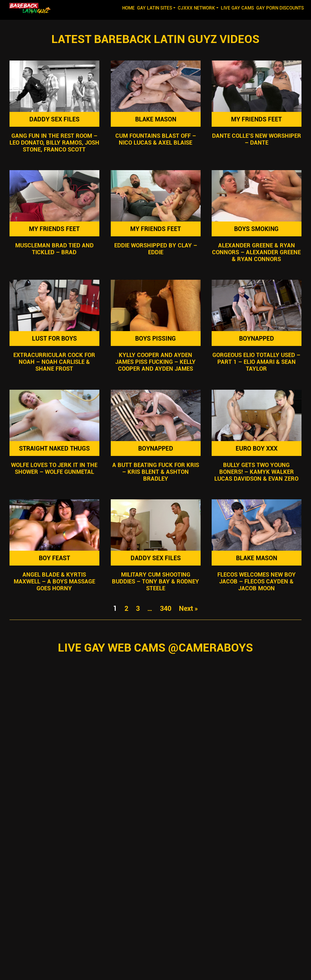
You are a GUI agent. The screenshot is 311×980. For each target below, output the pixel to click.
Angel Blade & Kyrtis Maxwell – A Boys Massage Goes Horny (54, 582)
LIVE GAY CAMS (237, 8)
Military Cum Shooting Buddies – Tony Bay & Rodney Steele (155, 582)
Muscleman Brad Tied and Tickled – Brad (54, 249)
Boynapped (257, 339)
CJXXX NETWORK (196, 8)
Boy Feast (54, 558)
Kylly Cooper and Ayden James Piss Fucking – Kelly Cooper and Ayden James (155, 362)
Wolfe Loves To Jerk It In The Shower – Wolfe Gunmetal (54, 468)
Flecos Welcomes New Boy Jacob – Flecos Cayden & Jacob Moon (257, 582)
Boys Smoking (257, 229)
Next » (188, 608)
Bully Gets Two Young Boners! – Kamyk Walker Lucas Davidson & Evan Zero (257, 472)
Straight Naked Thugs (54, 449)
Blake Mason (155, 119)
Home (129, 7)
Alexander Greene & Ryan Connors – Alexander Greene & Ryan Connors (257, 252)
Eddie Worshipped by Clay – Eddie (155, 249)
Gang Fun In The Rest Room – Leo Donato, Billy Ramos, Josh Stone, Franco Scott (54, 143)
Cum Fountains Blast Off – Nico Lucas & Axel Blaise (155, 139)
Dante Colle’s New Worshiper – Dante (257, 139)
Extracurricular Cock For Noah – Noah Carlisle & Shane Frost (54, 362)
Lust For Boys (54, 339)
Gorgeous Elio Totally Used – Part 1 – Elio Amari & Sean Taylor (257, 362)
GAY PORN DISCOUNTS (280, 8)
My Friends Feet (257, 119)
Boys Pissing (155, 339)
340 (166, 608)
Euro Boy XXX (257, 449)
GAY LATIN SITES (155, 8)
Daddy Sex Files (54, 119)
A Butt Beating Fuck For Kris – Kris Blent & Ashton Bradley (155, 472)
